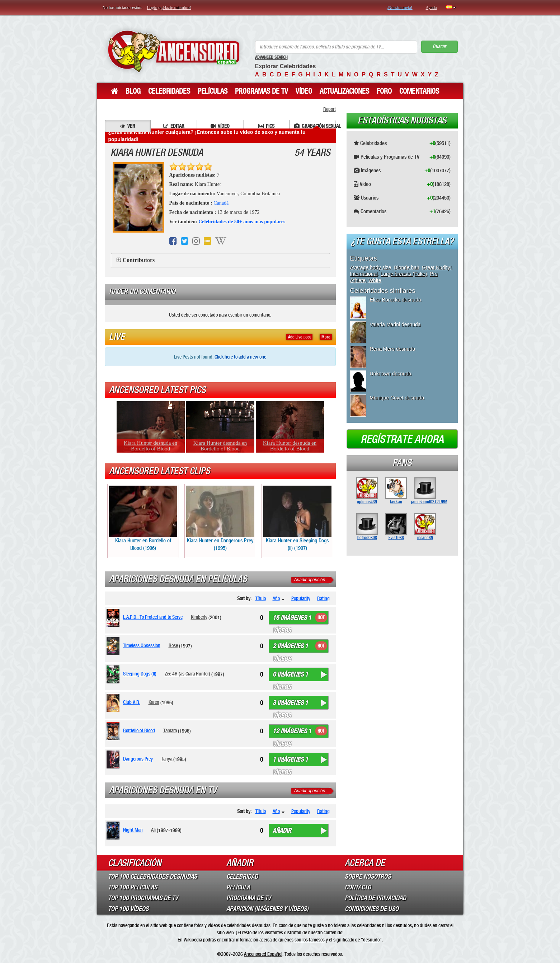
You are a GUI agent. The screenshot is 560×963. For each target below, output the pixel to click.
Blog (133, 91)
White (375, 280)
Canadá (221, 203)
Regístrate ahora (402, 439)
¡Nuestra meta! (400, 8)
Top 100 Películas (133, 887)
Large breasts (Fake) (404, 274)
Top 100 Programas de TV (143, 898)
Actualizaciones (344, 91)
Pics (266, 126)
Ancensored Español (263, 954)
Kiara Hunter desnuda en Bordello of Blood (151, 446)
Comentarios (419, 91)
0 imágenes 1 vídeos (290, 676)
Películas (213, 91)
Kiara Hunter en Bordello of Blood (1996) (143, 518)
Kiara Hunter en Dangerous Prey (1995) (220, 518)
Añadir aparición (310, 580)
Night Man (133, 830)
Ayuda (431, 8)
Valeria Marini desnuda (395, 324)
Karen (154, 702)
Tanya (167, 759)
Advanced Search (271, 57)
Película (238, 887)
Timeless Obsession (142, 645)
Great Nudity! (437, 267)
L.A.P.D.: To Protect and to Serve (153, 617)
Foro (384, 91)
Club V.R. (132, 702)
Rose (173, 645)
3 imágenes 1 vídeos (290, 704)
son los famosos (310, 940)
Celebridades (169, 91)
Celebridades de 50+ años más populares (242, 222)
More (326, 337)
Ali (153, 830)
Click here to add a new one (240, 357)
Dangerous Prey (138, 759)
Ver (128, 126)
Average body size (371, 267)
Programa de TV (249, 898)
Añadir (282, 831)
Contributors (139, 260)
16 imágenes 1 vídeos (292, 619)
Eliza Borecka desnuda (396, 300)
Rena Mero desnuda (393, 349)
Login (152, 8)
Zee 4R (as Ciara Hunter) (187, 674)
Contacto (358, 887)
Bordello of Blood (139, 730)
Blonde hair (406, 267)
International (364, 274)
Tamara (170, 730)
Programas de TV (262, 91)
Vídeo (304, 91)
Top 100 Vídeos (128, 909)
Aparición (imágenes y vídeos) (267, 909)
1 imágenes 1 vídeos (290, 761)
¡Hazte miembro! (177, 8)
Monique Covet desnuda (397, 398)
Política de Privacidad (375, 898)
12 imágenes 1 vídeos (292, 733)
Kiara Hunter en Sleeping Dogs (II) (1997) (297, 518)
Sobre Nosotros (368, 876)
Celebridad (242, 876)
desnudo (371, 940)
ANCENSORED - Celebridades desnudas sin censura (173, 51)
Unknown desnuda (391, 374)
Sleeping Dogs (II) (140, 674)
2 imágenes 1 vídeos (290, 648)
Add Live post (299, 337)
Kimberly (199, 617)
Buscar (439, 46)
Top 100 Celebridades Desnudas (152, 876)
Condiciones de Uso (372, 909)
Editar (174, 126)
